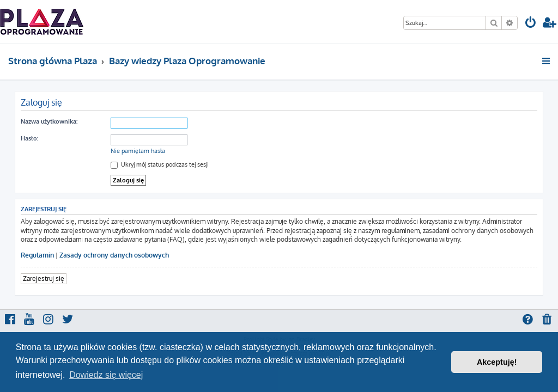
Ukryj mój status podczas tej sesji (160, 164)
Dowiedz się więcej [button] (106, 375)
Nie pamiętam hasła (138, 151)
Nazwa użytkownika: (49, 121)
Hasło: (29, 138)
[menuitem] (531, 24)
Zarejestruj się (44, 278)
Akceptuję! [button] (497, 362)
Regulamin (37, 255)
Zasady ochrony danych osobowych (114, 255)
